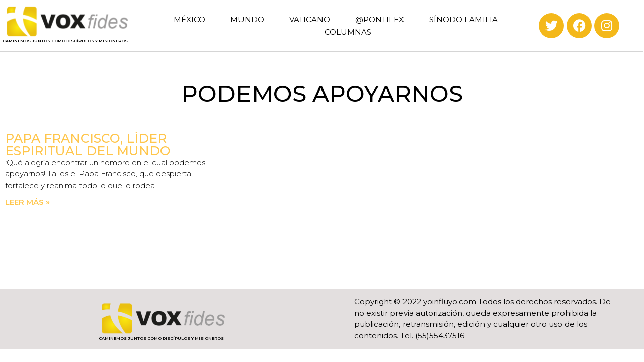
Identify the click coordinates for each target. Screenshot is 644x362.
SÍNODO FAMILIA (463, 19)
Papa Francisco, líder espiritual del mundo (88, 145)
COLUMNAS (348, 32)
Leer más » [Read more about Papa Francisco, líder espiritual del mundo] (27, 202)
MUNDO (247, 19)
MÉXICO (189, 19)
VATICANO (310, 19)
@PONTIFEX (380, 19)
